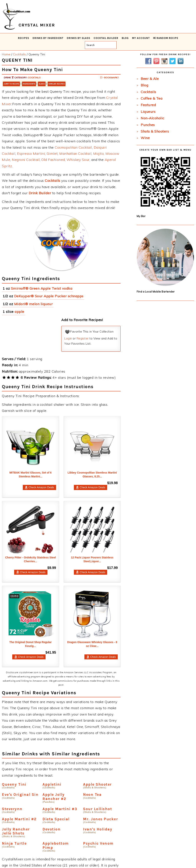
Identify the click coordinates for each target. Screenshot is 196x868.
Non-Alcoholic (153, 118)
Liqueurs (148, 112)
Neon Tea (92, 795)
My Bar (141, 216)
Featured (148, 105)
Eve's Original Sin (20, 795)
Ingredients (29, 84)
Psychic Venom (98, 843)
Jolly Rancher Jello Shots (16, 831)
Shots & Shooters (155, 131)
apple (19, 312)
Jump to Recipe (11, 84)
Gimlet (52, 154)
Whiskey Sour (78, 160)
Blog (145, 85)
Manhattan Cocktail (75, 154)
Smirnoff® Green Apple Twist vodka (42, 288)
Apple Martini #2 (19, 819)
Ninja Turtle (14, 843)
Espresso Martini (31, 154)
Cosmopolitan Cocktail (73, 147)
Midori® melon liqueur (33, 304)
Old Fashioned (53, 160)
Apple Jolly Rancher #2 (54, 797)
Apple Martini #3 (60, 809)
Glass (42, 84)
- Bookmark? (109, 77)
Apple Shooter (97, 784)
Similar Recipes (57, 84)
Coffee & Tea (152, 98)
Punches (148, 125)
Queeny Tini (14, 784)
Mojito (98, 154)
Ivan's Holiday (98, 829)
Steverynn (12, 809)
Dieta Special (56, 819)
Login (68, 338)
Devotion (51, 829)
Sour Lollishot (98, 809)
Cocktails (34, 77)
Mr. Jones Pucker (100, 819)
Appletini (52, 784)
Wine (145, 138)
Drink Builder (40, 193)
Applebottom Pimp (56, 845)
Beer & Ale (150, 79)
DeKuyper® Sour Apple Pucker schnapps (49, 296)
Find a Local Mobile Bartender (156, 292)
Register (83, 338)
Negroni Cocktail (26, 160)
